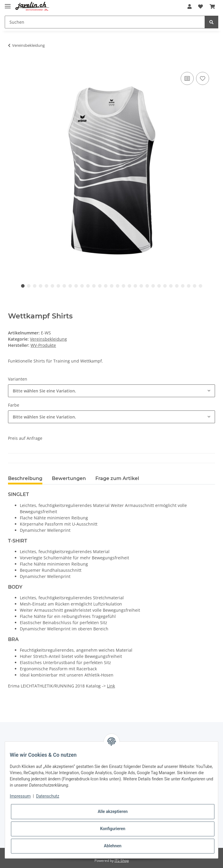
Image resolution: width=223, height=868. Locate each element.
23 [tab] (153, 286)
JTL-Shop (122, 860)
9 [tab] (70, 286)
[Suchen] (105, 22)
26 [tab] (171, 286)
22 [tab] (147, 286)
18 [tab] (123, 286)
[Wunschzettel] (200, 7)
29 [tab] (189, 286)
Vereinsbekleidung (48, 339)
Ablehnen (113, 846)
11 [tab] (82, 286)
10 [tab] (76, 286)
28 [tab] (183, 286)
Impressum (20, 796)
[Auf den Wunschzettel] (203, 78)
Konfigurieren (113, 829)
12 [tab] (88, 286)
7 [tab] (58, 286)
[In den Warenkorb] (13, 64)
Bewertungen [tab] (69, 478)
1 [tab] (23, 286)
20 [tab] (135, 286)
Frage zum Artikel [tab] (117, 478)
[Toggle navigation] (8, 4)
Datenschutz (48, 796)
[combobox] (111, 391)
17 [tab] (118, 286)
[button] (190, 7)
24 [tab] (159, 286)
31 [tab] (200, 286)
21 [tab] (141, 286)
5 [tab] (46, 286)
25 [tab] (165, 286)
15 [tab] (106, 286)
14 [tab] (100, 286)
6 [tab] (52, 286)
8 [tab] (64, 286)
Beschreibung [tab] (25, 478)
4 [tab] (41, 286)
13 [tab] (94, 286)
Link (111, 686)
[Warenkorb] (212, 7)
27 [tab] (177, 286)
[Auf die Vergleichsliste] (187, 78)
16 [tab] (112, 286)
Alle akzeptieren (113, 811)
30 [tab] (195, 286)
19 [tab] (129, 286)
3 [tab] (35, 286)
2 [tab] (29, 286)
